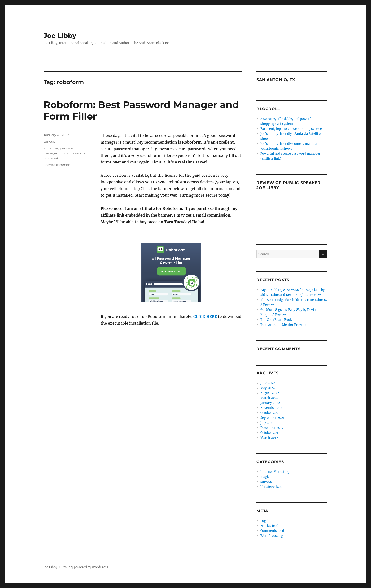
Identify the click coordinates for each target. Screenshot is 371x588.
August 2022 (270, 393)
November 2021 (272, 408)
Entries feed (269, 526)
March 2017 (269, 438)
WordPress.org (272, 536)
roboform (67, 153)
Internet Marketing (275, 472)
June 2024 (268, 383)
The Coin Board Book (276, 320)
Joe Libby (60, 36)
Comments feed (272, 531)
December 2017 (272, 428)
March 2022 (269, 398)
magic (265, 477)
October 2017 (270, 433)
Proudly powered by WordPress (85, 567)
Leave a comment (57, 165)
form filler (51, 148)
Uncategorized (271, 487)
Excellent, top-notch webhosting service (291, 129)
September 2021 (272, 418)
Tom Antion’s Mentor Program (284, 325)
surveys (49, 141)
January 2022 (270, 403)
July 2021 (267, 423)
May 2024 (268, 388)
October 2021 (270, 413)
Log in (265, 521)
